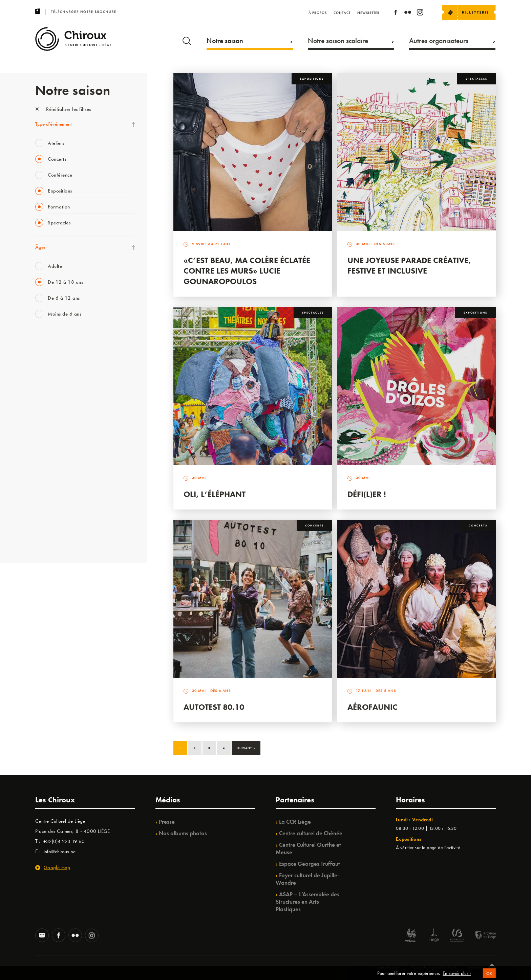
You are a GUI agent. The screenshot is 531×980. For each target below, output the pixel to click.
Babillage (45, 401)
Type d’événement (54, 124)
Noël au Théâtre (51, 512)
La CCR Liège (295, 822)
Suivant (246, 747)
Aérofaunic (373, 707)
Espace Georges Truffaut (310, 864)
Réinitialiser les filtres (63, 109)
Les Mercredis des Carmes (61, 373)
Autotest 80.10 (214, 707)
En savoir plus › (457, 977)
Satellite (43, 415)
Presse (167, 822)
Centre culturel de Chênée (311, 833)
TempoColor (48, 498)
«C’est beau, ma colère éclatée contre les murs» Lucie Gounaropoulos (247, 271)
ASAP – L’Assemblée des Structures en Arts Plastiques (307, 902)
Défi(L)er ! (367, 494)
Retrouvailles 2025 (55, 540)
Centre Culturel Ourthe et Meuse (308, 848)
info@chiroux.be (60, 852)
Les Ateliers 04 (50, 442)
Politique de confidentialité (434, 967)
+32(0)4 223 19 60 (64, 841)
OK (489, 977)
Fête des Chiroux (52, 345)
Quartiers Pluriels (52, 470)
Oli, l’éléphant (215, 494)
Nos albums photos (183, 833)
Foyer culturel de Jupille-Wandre (308, 879)
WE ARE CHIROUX (55, 526)
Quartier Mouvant (54, 456)
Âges (40, 247)
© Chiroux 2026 (387, 967)
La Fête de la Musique (57, 359)
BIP (38, 428)
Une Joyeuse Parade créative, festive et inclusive (409, 265)
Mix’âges (45, 387)
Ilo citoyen (46, 484)
